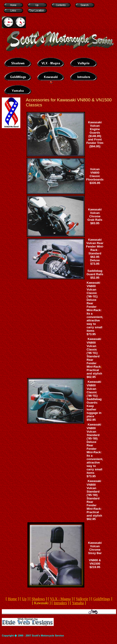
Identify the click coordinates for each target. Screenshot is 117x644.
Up (24, 599)
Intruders (60, 603)
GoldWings (102, 599)
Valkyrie (82, 599)
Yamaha (78, 603)
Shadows (38, 599)
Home (12, 599)
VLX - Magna (60, 599)
